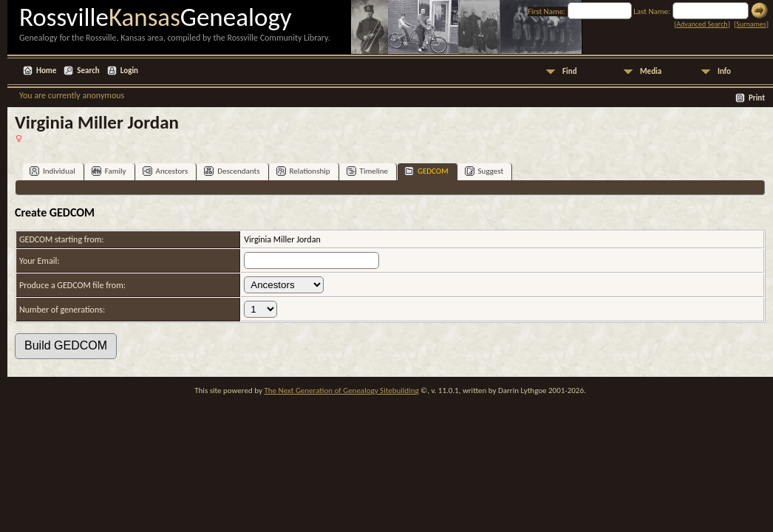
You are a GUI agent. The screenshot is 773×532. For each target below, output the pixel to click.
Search (88, 71)
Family (109, 171)
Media (651, 71)
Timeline (367, 171)
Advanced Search (702, 24)
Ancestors (166, 171)
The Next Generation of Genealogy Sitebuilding (341, 391)
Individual (52, 171)
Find (570, 71)
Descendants (232, 171)
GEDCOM (426, 171)
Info (724, 71)
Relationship (303, 171)
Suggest (484, 171)
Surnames (751, 24)
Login (129, 71)
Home (46, 71)
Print (757, 98)
